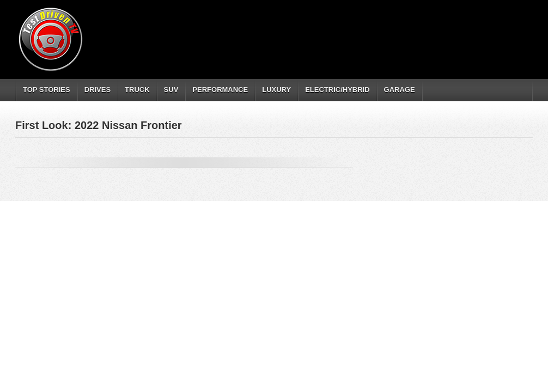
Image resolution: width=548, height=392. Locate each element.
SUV (171, 90)
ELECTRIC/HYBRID (337, 90)
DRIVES (98, 90)
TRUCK (137, 90)
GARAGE (400, 90)
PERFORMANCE (220, 90)
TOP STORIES (47, 90)
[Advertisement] (333, 30)
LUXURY (276, 90)
